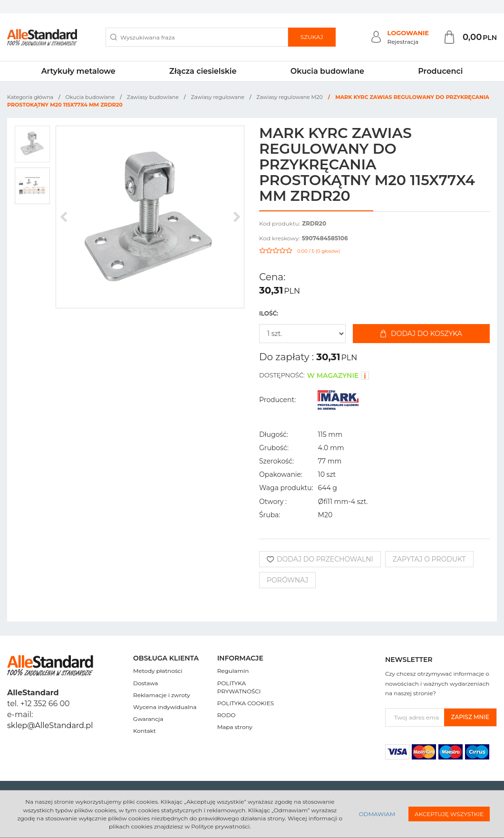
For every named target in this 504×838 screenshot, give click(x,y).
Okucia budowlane (327, 71)
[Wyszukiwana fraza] (197, 37)
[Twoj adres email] (415, 717)
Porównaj (287, 580)
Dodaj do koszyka (421, 334)
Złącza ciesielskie (203, 71)
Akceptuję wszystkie (449, 814)
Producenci (440, 71)
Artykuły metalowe (78, 71)
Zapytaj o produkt (429, 559)
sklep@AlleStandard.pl (50, 725)
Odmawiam (377, 814)
